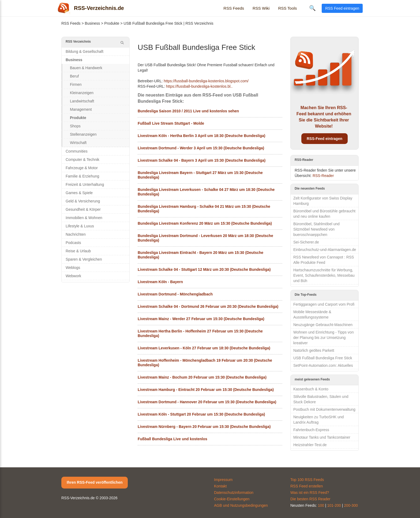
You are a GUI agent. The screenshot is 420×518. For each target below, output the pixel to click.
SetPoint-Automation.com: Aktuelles (323, 365)
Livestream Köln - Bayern (160, 282)
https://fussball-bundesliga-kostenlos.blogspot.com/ (206, 81)
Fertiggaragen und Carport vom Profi (324, 304)
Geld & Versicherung (83, 201)
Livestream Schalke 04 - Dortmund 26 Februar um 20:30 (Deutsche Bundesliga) (208, 306)
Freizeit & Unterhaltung (85, 184)
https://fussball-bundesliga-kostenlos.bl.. (199, 86)
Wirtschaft (78, 143)
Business (93, 23)
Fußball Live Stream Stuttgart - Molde (171, 123)
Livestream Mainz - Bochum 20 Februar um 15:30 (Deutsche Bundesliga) (202, 377)
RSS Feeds (234, 8)
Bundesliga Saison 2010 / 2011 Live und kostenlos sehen (188, 111)
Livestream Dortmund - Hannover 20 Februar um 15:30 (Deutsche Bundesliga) (207, 402)
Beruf (74, 76)
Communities (77, 151)
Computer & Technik (82, 160)
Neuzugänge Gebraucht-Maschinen (323, 325)
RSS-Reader (323, 176)
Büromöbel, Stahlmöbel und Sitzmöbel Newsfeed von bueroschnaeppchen (316, 229)
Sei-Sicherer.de (306, 242)
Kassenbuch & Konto (311, 389)
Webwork (73, 276)
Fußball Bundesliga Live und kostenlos (172, 439)
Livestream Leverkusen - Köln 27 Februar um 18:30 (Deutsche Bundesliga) (204, 348)
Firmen (76, 84)
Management (81, 109)
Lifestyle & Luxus (80, 226)
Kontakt (220, 486)
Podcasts (73, 243)
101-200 (334, 505)
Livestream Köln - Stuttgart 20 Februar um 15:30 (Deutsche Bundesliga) (201, 414)
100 (321, 505)
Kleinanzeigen (82, 93)
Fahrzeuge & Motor (82, 168)
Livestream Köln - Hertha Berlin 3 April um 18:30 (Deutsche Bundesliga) (201, 136)
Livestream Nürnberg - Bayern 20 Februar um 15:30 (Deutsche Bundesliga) (204, 427)
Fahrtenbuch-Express (311, 430)
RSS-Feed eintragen (325, 139)
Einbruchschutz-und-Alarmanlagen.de (325, 250)
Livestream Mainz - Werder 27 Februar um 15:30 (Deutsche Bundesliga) (201, 319)
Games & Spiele (79, 193)
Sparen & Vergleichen (84, 259)
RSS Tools (287, 8)
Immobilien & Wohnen (84, 218)
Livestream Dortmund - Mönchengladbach (175, 294)
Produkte (112, 23)
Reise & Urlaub (78, 251)
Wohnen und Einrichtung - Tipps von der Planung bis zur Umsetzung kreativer (323, 338)
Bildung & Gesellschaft (85, 51)
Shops (75, 126)
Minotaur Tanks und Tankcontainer (322, 437)
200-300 (351, 505)
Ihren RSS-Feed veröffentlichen (95, 482)
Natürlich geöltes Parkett (314, 350)
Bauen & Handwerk (86, 68)
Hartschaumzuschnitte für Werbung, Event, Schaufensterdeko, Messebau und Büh (324, 275)
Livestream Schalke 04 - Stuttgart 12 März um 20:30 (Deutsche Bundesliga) (204, 269)
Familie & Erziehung (82, 176)
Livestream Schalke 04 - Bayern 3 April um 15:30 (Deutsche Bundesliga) (202, 160)
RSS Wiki (261, 8)
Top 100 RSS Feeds (307, 480)
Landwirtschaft (82, 101)
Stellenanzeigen (83, 134)
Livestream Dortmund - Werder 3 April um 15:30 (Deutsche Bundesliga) (201, 148)
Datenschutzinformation (234, 493)
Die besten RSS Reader (310, 499)
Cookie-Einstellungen (232, 499)
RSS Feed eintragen (342, 8)
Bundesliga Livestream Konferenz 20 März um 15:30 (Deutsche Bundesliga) (205, 223)
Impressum (223, 480)
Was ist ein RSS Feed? (310, 493)
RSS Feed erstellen (307, 486)
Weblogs (73, 268)
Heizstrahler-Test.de (310, 445)
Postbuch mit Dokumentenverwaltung (324, 409)
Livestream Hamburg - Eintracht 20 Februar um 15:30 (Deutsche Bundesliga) (206, 390)
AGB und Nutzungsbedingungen (241, 505)
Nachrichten (76, 234)
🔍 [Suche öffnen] (312, 8)
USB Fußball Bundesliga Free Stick (323, 358)
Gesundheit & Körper (83, 209)
